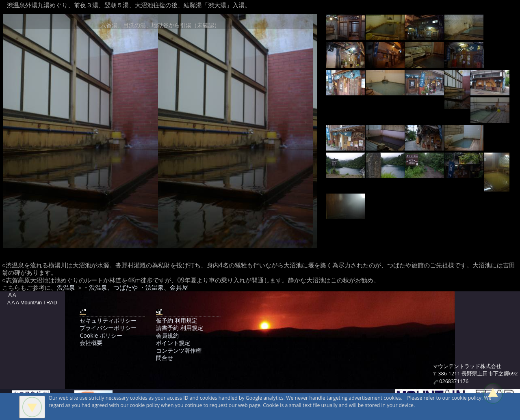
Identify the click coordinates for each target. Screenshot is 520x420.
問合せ (165, 358)
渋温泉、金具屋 (167, 288)
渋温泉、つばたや (113, 288)
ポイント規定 (173, 343)
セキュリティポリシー (108, 320)
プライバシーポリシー (108, 328)
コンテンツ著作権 (179, 350)
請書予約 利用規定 (180, 328)
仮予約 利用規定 (177, 320)
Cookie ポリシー (101, 335)
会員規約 (167, 335)
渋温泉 (66, 288)
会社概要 (91, 343)
